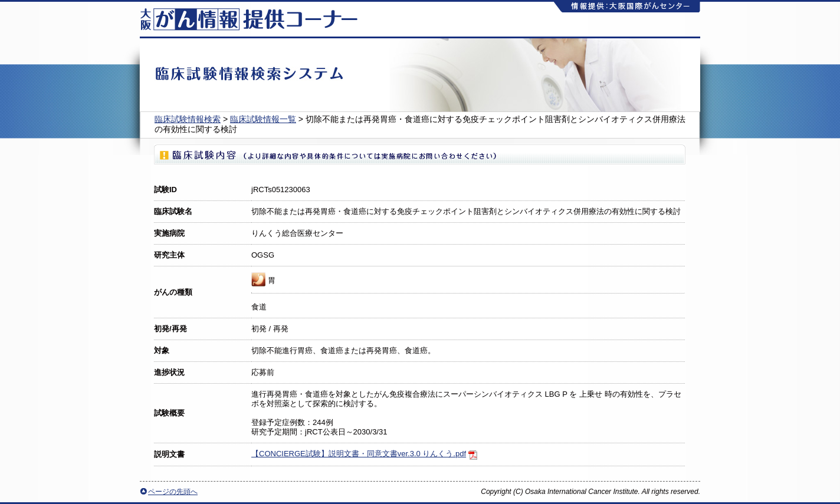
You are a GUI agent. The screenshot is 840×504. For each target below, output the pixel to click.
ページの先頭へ (173, 492)
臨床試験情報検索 (188, 119)
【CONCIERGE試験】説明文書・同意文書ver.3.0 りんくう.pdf (359, 454)
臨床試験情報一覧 (263, 119)
